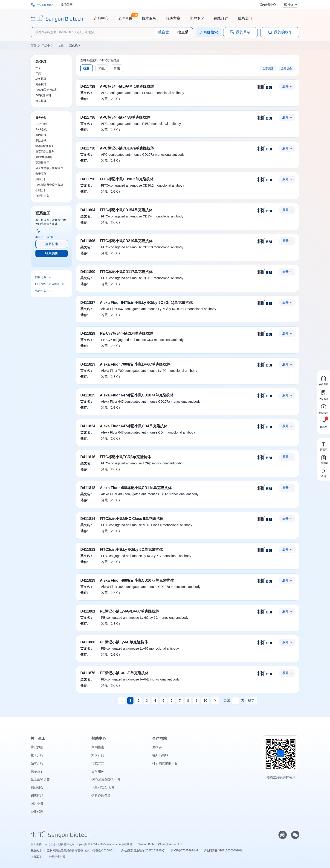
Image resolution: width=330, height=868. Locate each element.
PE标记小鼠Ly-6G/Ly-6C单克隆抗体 (130, 611)
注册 (70, 5)
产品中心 (101, 18)
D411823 (88, 364)
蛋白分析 (41, 179)
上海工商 (36, 857)
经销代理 (37, 812)
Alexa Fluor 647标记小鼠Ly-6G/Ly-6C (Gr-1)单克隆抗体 (146, 303)
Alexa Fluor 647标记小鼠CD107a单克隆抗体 (137, 395)
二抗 (38, 73)
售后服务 (41, 291)
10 (206, 701)
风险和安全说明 (103, 787)
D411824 (88, 426)
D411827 (88, 303)
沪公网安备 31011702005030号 (223, 850)
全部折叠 (287, 68)
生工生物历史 (40, 779)
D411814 (88, 519)
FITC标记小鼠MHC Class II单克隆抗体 (132, 519)
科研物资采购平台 (165, 763)
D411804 (88, 210)
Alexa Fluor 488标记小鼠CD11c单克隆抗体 (136, 488)
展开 (285, 86)
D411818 (88, 488)
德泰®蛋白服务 (45, 152)
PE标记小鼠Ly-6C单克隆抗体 (124, 642)
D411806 (88, 241)
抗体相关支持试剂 (46, 90)
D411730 (88, 148)
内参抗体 (41, 84)
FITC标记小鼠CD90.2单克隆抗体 (127, 179)
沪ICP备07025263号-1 (185, 850)
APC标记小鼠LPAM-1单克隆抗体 (127, 87)
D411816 (88, 457)
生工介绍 (37, 755)
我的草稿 (240, 32)
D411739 (88, 87)
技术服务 (149, 18)
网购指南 (98, 747)
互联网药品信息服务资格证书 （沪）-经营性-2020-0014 (81, 850)
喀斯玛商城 (160, 755)
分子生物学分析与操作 (49, 168)
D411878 (88, 673)
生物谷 (157, 747)
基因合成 (41, 135)
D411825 (88, 395)
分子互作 (41, 174)
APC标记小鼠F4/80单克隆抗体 (125, 117)
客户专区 (197, 18)
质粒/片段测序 (44, 157)
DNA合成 (41, 124)
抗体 (61, 46)
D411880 (88, 642)
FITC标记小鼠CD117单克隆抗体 (126, 272)
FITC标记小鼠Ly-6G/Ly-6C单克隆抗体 (131, 550)
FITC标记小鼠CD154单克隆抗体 (126, 210)
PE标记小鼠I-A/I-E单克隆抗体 (124, 673)
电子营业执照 (57, 857)
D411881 (88, 611)
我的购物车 (280, 32)
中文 (291, 5)
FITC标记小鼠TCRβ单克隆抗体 (125, 457)
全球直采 (125, 18)
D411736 (88, 117)
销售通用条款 (101, 795)
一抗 (38, 68)
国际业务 (37, 803)
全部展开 (268, 68)
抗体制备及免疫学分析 (49, 185)
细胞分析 (41, 190)
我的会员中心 (268, 5)
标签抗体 (41, 79)
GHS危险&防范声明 (47, 284)
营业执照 (37, 747)
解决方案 (173, 18)
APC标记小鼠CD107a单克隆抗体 (127, 148)
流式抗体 (75, 46)
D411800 (88, 272)
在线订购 (221, 18)
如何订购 (41, 277)
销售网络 (37, 795)
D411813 (88, 550)
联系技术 (52, 244)
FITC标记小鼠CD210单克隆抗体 (126, 241)
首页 (33, 46)
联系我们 (245, 18)
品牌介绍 (37, 763)
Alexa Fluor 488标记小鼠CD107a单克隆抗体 (137, 580)
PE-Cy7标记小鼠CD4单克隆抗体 (127, 333)
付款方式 (98, 763)
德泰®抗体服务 (45, 146)
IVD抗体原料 (43, 95)
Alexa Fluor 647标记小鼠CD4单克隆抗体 (134, 426)
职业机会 (37, 787)
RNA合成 (41, 129)
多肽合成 (41, 141)
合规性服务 (42, 196)
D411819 (88, 580)
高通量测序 (42, 163)
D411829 (88, 333)
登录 (64, 5)
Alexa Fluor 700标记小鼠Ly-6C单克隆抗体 (135, 364)
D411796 (88, 179)
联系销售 (52, 253)
